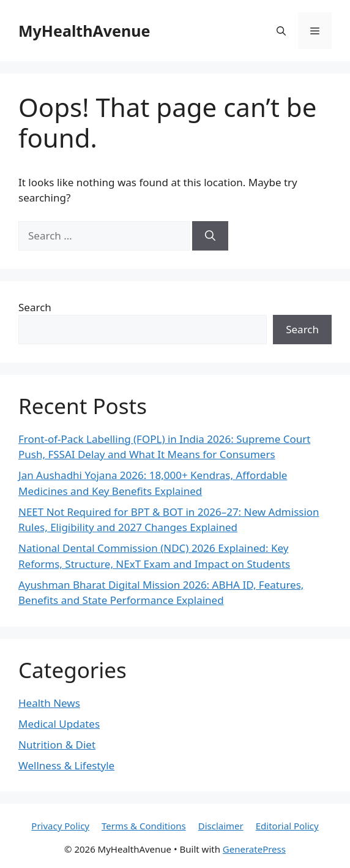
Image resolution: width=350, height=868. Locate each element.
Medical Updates (59, 724)
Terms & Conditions (144, 826)
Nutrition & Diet (57, 745)
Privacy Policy (60, 826)
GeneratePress (254, 849)
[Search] (210, 236)
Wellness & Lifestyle (66, 765)
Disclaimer (221, 826)
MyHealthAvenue (84, 31)
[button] (281, 31)
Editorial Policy (287, 826)
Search (35, 307)
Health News (49, 703)
